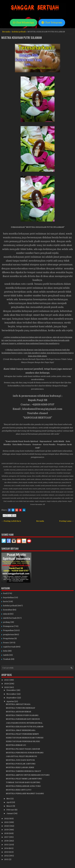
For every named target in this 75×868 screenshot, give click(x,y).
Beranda (6, 32)
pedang (6, 622)
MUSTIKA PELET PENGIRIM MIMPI (22, 734)
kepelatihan (8, 597)
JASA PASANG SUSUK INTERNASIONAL (24, 723)
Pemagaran (8, 626)
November (12, 694)
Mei (8, 799)
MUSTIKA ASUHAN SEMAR (19, 712)
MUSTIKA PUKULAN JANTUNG (21, 764)
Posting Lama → (66, 521)
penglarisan (9, 634)
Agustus (10, 701)
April (9, 802)
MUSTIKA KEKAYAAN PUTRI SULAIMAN (22, 38)
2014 (7, 848)
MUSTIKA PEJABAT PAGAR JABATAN (23, 749)
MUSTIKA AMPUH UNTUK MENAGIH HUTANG (28, 775)
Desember (12, 690)
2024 (7, 684)
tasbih (6, 655)
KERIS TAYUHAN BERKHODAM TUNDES (25, 738)
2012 (7, 856)
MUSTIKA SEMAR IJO (16, 745)
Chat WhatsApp (24, 23)
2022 (7, 819)
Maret (10, 806)
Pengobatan (8, 638)
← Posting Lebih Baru (11, 521)
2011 (6, 859)
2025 (7, 680)
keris (6, 601)
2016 (7, 841)
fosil (5, 593)
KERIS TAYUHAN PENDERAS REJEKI (23, 741)
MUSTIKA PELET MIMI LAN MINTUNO (24, 779)
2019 (7, 830)
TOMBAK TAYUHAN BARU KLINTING (23, 782)
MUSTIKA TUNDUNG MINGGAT (21, 708)
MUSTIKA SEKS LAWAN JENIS (20, 767)
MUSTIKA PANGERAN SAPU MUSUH (23, 719)
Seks (5, 651)
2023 (7, 687)
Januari (10, 813)
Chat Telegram (52, 23)
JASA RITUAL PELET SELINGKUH (21, 756)
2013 (7, 852)
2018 (7, 833)
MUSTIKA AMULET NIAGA (18, 704)
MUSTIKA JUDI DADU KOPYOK (20, 760)
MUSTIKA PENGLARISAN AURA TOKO (23, 786)
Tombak (7, 659)
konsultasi (8, 610)
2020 (7, 826)
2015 (7, 845)
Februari (11, 810)
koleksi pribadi (19, 32)
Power (6, 643)
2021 (7, 822)
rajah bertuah (9, 647)
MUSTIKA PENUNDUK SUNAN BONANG (25, 753)
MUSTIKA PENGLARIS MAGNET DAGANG (25, 793)
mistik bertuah (10, 618)
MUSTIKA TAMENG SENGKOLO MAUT (24, 771)
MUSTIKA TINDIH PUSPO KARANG (22, 715)
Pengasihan (8, 630)
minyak (6, 614)
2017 (7, 837)
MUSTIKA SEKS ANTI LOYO (19, 790)
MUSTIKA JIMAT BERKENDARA (21, 730)
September (12, 698)
